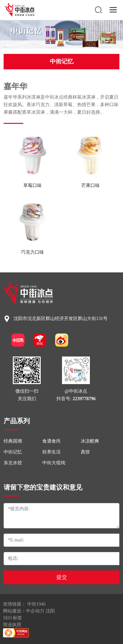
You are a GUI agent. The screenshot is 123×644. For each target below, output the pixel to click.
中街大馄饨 (54, 463)
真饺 (85, 452)
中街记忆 (62, 61)
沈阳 (50, 611)
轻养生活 (51, 452)
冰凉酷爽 (90, 441)
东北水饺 (13, 463)
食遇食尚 (51, 441)
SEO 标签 (12, 618)
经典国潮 (13, 441)
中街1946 (36, 604)
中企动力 (35, 611)
